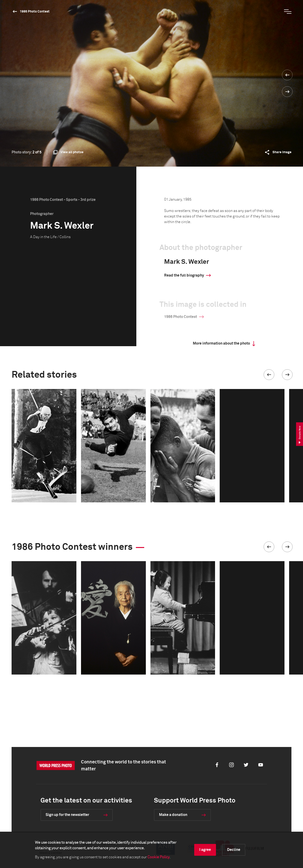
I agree (205, 850)
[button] (269, 375)
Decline (234, 850)
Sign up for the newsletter (67, 815)
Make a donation (173, 815)
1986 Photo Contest (35, 12)
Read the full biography (184, 275)
